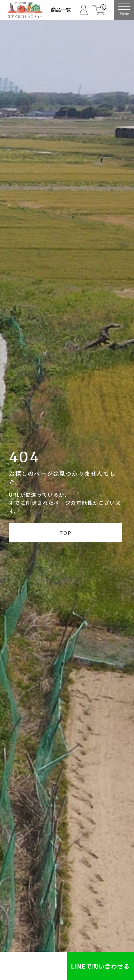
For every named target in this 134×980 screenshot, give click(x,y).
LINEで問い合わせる (101, 966)
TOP (65, 533)
